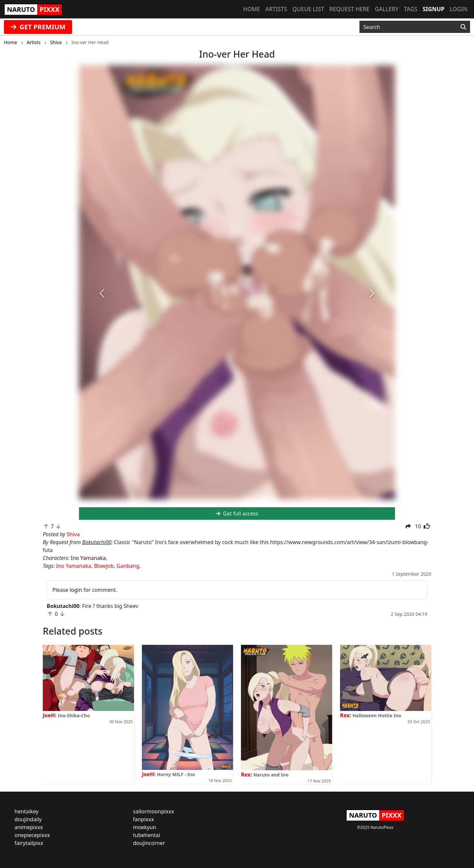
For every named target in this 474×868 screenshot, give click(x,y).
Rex (246, 775)
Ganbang (128, 566)
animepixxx (29, 827)
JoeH (49, 715)
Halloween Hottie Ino (377, 715)
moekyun (145, 827)
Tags (411, 9)
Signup (434, 9)
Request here (350, 9)
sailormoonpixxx (154, 811)
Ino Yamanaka (88, 558)
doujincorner (149, 843)
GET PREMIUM (38, 27)
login (76, 590)
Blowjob (104, 566)
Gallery (387, 9)
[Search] (463, 27)
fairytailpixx (29, 843)
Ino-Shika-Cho (74, 715)
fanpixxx (144, 819)
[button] (103, 294)
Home (252, 9)
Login (459, 9)
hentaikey (26, 811)
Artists (276, 9)
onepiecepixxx (32, 835)
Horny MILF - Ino (176, 774)
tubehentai (146, 835)
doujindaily (28, 819)
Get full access (237, 513)
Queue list (308, 9)
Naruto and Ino (271, 775)
